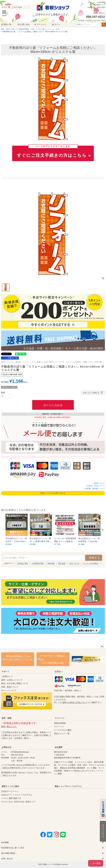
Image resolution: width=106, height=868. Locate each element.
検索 (104, 25)
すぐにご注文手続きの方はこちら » (54, 152)
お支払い (59, 671)
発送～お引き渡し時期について (15, 683)
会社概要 (59, 747)
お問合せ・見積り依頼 (97, 7)
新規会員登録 (60, 723)
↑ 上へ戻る (96, 863)
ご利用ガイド (100, 5)
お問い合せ (24, 24)
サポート (6, 671)
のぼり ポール (74, 563)
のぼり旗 (41, 29)
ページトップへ (102, 647)
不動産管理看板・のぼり (27, 29)
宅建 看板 (51, 563)
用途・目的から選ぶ (8, 29)
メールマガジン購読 (63, 730)
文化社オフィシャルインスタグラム (17, 795)
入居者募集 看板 (38, 563)
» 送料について (99, 483)
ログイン (92, 2)
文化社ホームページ (10, 791)
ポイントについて (9, 690)
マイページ (40, 24)
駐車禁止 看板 (23, 563)
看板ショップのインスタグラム (68, 786)
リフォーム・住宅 (53, 29)
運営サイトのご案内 (10, 786)
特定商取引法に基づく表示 (13, 848)
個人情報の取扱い (9, 853)
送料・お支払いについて (12, 680)
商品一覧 (6, 24)
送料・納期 (6, 718)
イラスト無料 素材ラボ (11, 798)
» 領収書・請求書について (94, 489)
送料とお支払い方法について (75, 702)
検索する (95, 558)
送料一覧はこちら (9, 727)
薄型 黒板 (62, 563)
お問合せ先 (6, 747)
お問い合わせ (7, 859)
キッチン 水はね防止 (91, 563)
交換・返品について (10, 687)
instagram (81, 807)
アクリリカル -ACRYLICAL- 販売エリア (18, 802)
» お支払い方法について (95, 486)
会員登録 (102, 2)
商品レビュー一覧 (62, 733)
